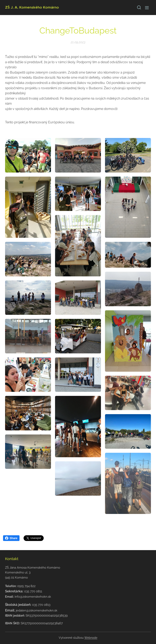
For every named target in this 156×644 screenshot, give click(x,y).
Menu (147, 8)
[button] (139, 8)
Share (11, 538)
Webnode (91, 638)
